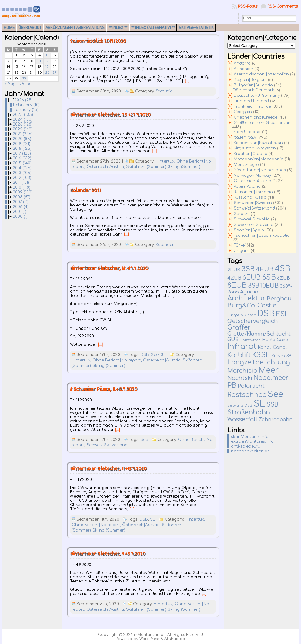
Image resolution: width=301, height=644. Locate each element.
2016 (22, 158)
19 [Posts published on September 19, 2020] (47, 67)
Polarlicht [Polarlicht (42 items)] (251, 386)
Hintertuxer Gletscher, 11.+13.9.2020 (108, 469)
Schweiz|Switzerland (107, 445)
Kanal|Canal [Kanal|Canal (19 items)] (272, 347)
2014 (22, 168)
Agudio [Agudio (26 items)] (249, 292)
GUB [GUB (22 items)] (233, 340)
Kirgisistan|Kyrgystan (255, 148)
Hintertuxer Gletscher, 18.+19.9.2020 (109, 269)
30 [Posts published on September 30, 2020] (24, 78)
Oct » (25, 84)
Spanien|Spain (249, 230)
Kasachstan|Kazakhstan (258, 143)
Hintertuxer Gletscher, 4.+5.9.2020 (108, 554)
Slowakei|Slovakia (252, 219)
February (27, 105)
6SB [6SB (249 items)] (269, 277)
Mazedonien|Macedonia (259, 159)
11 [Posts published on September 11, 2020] (40, 61)
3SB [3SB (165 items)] (248, 269)
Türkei (240, 245)
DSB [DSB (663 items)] (266, 314)
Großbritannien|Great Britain (263, 123)
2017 (22, 153)
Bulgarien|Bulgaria (253, 85)
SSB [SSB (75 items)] (272, 405)
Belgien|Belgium (250, 80)
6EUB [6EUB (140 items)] (252, 277)
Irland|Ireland (247, 132)
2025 (23, 115)
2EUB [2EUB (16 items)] (234, 270)
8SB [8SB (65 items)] (254, 286)
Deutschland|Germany (257, 96)
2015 (22, 163)
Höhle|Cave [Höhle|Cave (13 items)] (275, 340)
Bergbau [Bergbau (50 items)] (279, 299)
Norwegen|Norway (252, 176)
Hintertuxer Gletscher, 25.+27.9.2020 (110, 115)
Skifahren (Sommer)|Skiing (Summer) (163, 167)
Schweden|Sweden (253, 203)
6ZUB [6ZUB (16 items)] (284, 278)
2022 (23, 129)
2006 (21, 207)
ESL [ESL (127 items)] (282, 314)
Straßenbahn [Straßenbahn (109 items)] (249, 412)
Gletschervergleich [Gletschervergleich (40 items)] (253, 321)
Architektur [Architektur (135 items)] (246, 298)
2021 (23, 134)
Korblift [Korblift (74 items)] (239, 355)
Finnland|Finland (251, 101)
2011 (21, 183)
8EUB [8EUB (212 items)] (237, 285)
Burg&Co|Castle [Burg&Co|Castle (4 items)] (242, 315)
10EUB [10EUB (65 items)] (269, 286)
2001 (20, 212)
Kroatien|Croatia (251, 154)
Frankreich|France (252, 106)
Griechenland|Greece (256, 117)
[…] (187, 81)
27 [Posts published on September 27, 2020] (55, 73)
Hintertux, (166, 161)
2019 (22, 144)
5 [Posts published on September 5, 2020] (47, 55)
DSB (145, 355)
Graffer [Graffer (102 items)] (239, 328)
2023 (23, 124)
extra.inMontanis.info (252, 441)
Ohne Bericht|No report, (118, 360)
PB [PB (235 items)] (232, 386)
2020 (22, 139)
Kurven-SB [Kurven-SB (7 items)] (282, 356)
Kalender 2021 (85, 191)
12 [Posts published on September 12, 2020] (47, 61)
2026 (23, 100)
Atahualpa (175, 639)
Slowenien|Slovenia (254, 225)
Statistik (164, 91)
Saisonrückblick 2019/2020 (98, 42)
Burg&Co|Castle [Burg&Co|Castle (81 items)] (252, 305)
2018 (22, 149)
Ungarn (242, 251)
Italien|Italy (245, 137)
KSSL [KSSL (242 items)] (261, 355)
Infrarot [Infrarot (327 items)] (242, 347)
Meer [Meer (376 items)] (268, 370)
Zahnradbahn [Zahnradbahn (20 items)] (276, 420)
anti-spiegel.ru (246, 446)
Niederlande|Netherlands (260, 170)
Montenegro (246, 165)
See (155, 355)
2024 (23, 119)
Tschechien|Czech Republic (262, 236)
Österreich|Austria (253, 181)
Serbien (242, 214)
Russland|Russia (250, 197)
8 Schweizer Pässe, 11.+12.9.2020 (104, 390)
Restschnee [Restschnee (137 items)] (247, 395)
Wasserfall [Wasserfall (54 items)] (242, 419)
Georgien (243, 112)
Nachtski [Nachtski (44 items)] (240, 378)
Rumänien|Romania (253, 192)
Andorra (242, 63)
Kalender (165, 245)
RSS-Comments (283, 6)
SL (163, 355)
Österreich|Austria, (106, 167)
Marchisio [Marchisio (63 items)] (242, 371)
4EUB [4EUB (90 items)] (265, 269)
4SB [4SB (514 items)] (283, 269)
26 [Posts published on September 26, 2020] (47, 73)
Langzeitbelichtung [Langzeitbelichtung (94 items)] (259, 362)
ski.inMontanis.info (250, 437)
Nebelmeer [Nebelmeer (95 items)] (271, 378)
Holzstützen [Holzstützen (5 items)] (250, 340)
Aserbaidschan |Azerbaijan (261, 74)
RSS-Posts (248, 6)
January (26, 110)
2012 (22, 178)
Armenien (243, 69)
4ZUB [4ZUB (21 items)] (234, 278)
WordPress (149, 639)
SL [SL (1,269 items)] (259, 404)
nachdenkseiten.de (250, 451)
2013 (22, 173)
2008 (22, 197)
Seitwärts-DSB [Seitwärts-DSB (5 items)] (240, 406)
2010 (22, 187)
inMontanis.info (149, 635)
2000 (20, 216)
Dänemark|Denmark (253, 90)
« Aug (10, 84)
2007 (21, 202)
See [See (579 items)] (275, 394)
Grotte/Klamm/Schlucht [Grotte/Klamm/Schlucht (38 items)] (259, 334)
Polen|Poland (247, 186)
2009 (23, 192)
